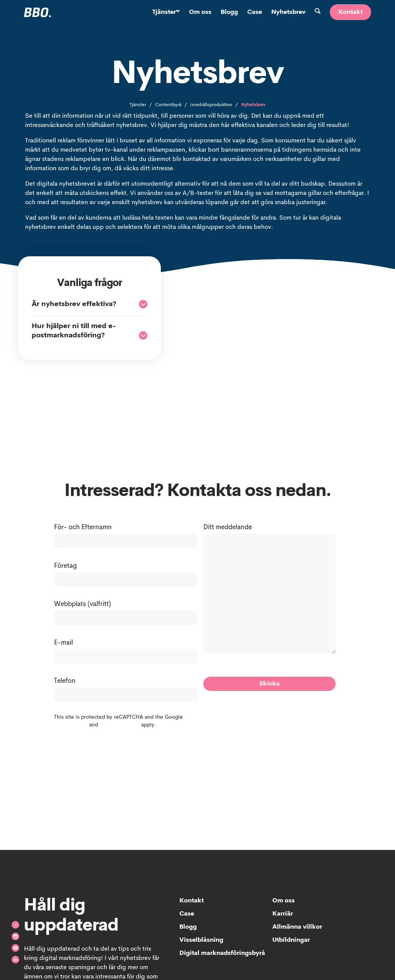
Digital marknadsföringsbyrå (222, 953)
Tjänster (166, 12)
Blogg (229, 12)
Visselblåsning (201, 940)
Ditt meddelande (228, 527)
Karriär (283, 914)
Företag (65, 566)
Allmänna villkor (297, 927)
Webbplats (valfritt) (83, 604)
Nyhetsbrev (288, 12)
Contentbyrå (168, 105)
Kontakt (350, 12)
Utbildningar (291, 940)
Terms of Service (120, 725)
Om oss (200, 12)
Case (255, 12)
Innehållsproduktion (211, 105)
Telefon (65, 681)
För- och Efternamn (83, 527)
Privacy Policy (71, 725)
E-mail (63, 643)
